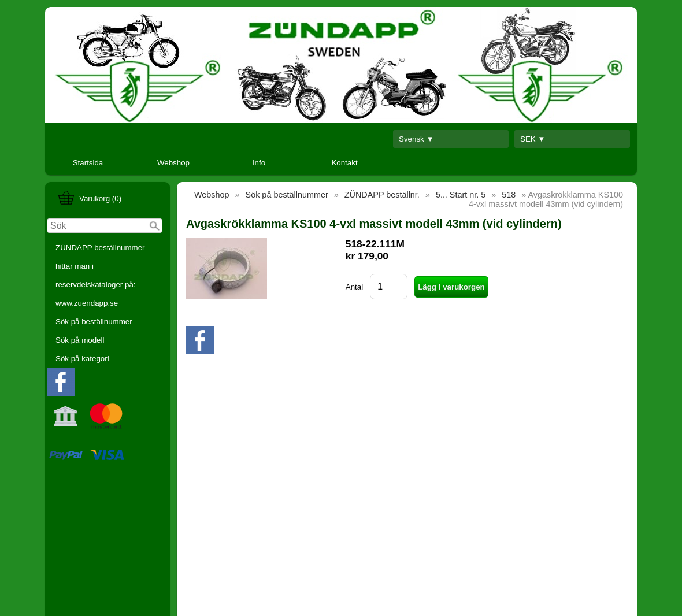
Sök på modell (80, 340)
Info (259, 163)
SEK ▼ (533, 139)
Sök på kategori (82, 359)
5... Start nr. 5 (461, 195)
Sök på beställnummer (94, 322)
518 (509, 195)
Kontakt (344, 163)
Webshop (173, 163)
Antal (354, 287)
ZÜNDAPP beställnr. (382, 195)
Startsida (88, 163)
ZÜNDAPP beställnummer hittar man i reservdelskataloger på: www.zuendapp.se (100, 275)
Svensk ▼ (416, 139)
